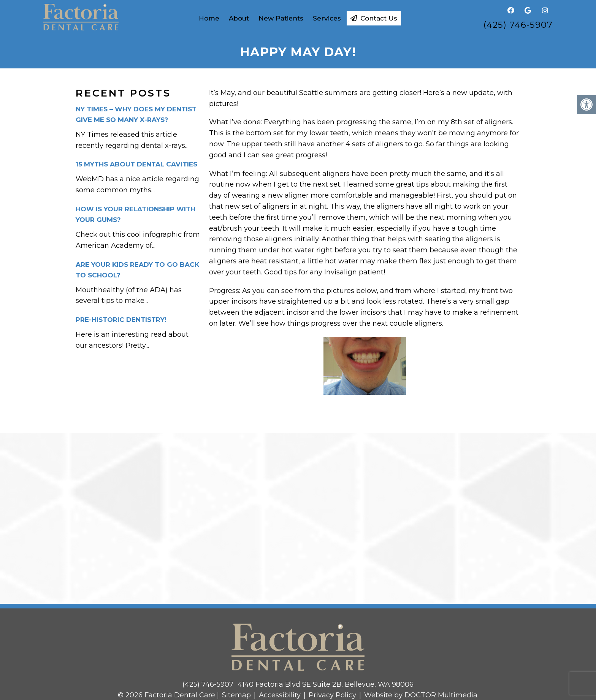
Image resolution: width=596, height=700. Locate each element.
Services (327, 18)
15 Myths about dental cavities (136, 164)
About (239, 18)
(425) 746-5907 (518, 25)
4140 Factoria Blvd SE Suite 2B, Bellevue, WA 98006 (326, 684)
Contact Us (374, 18)
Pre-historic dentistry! (121, 320)
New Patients (281, 18)
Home (209, 18)
